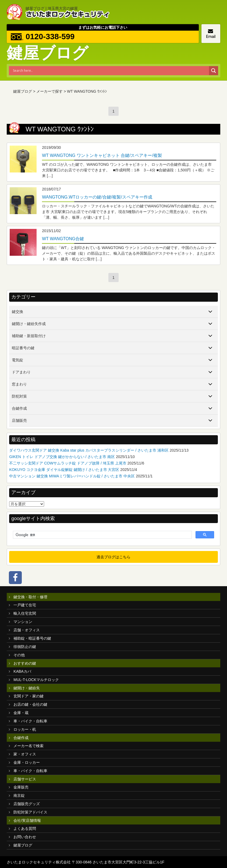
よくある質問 (25, 829)
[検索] (102, 535)
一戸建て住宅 (25, 605)
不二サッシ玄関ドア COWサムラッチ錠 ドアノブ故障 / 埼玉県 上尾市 (68, 463)
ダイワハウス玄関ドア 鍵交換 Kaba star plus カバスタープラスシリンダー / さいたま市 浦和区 (89, 450)
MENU (216, 11)
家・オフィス (25, 754)
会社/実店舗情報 (27, 820)
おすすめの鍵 (25, 663)
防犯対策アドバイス (30, 812)
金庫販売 (21, 787)
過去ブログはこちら (113, 557)
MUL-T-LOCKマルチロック (36, 680)
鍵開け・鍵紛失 (27, 688)
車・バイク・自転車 (30, 721)
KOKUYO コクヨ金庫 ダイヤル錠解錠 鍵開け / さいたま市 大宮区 (64, 470)
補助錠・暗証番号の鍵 (32, 638)
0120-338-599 (51, 37)
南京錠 (19, 795)
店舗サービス (25, 779)
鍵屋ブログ (23, 845)
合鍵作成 (21, 738)
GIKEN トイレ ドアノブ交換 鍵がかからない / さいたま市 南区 (62, 457)
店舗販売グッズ (27, 804)
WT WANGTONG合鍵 (63, 239)
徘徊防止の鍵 (25, 647)
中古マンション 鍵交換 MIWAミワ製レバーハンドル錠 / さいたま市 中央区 (72, 476)
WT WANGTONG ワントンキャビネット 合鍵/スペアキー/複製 (102, 155)
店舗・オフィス (27, 630)
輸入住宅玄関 (25, 613)
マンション (23, 622)
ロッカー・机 (25, 729)
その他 (19, 655)
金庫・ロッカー (27, 762)
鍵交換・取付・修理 (30, 597)
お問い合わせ (25, 837)
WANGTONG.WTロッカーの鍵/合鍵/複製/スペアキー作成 (97, 197)
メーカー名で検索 (29, 746)
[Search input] (110, 71)
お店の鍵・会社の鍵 (30, 704)
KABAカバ (22, 671)
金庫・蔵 (21, 713)
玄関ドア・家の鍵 (29, 696)
